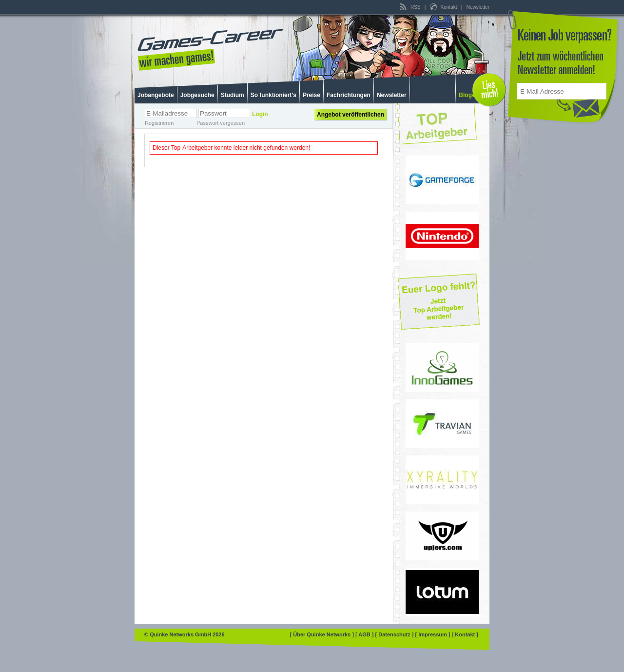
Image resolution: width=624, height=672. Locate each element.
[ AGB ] (365, 634)
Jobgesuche (197, 95)
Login (260, 114)
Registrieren (159, 123)
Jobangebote (156, 95)
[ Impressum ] (433, 634)
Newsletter (478, 7)
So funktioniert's (273, 95)
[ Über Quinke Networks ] (323, 634)
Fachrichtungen (349, 95)
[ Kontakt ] (465, 634)
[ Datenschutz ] (395, 634)
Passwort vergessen (221, 123)
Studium (233, 95)
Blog (465, 95)
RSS (411, 7)
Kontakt (444, 7)
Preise (312, 95)
